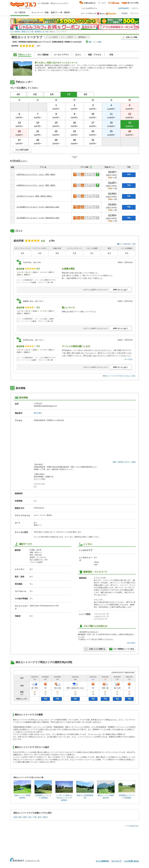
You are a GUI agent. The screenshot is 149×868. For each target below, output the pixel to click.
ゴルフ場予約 (20, 12)
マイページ (134, 13)
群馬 (25, 817)
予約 (129, 174)
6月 (52, 94)
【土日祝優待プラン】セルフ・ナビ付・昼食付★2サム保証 (38, 207)
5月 (35, 94)
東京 (40, 817)
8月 (85, 94)
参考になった (120, 290)
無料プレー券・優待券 (60, 12)
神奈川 (45, 817)
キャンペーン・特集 (40, 12)
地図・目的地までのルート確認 (124, 462)
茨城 (15, 817)
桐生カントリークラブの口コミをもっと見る (119, 376)
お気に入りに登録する (95, 649)
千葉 (35, 817)
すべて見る (129, 359)
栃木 (20, 817)
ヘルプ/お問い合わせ (131, 861)
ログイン (135, 8)
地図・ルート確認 (95, 42)
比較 (12, 167)
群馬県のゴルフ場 (41, 32)
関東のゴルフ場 (27, 32)
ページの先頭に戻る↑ (132, 826)
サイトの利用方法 (102, 861)
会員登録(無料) (124, 8)
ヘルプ (103, 3)
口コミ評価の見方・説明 (127, 244)
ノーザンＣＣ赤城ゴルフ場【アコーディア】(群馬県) (64, 798)
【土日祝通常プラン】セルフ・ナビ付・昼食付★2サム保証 (38, 218)
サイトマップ (116, 861)
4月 (18, 94)
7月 (69, 94)
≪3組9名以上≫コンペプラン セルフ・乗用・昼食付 (36, 185)
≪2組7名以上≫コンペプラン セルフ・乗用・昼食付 (36, 174)
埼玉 (30, 817)
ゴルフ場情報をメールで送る (122, 649)
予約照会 (124, 13)
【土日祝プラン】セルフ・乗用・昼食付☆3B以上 (34, 196)
